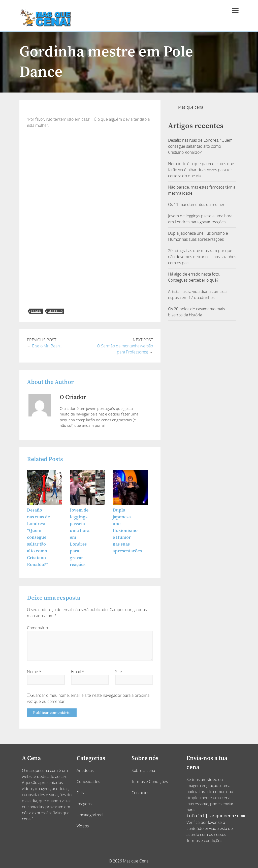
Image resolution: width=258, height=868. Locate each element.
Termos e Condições (150, 782)
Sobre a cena (143, 770)
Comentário (37, 628)
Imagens (84, 804)
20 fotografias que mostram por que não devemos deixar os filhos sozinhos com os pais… (202, 257)
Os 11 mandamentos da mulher (196, 204)
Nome (34, 672)
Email (78, 672)
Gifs (80, 793)
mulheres (55, 311)
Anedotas (85, 770)
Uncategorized (90, 815)
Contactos (140, 793)
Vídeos (83, 826)
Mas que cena (191, 107)
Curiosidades (88, 782)
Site (119, 672)
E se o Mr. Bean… (47, 346)
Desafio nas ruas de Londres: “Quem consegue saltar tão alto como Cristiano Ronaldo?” (38, 537)
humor (36, 311)
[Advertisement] (90, 166)
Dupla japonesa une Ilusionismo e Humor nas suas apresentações (127, 531)
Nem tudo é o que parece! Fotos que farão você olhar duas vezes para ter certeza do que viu (201, 170)
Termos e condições (204, 841)
